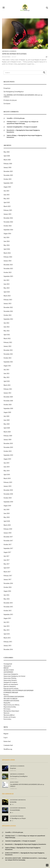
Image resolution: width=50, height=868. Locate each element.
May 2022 (7, 331)
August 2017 (7, 552)
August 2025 (7, 187)
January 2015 (7, 646)
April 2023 (7, 292)
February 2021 (8, 389)
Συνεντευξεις (7, 719)
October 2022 (8, 315)
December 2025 (8, 171)
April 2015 (7, 634)
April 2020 (7, 428)
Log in (5, 738)
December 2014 (8, 649)
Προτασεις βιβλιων (9, 715)
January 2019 (7, 486)
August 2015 (7, 618)
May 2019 (7, 471)
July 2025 (6, 191)
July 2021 (6, 370)
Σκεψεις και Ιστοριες (10, 717)
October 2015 (8, 611)
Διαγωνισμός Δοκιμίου (10, 680)
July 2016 (6, 595)
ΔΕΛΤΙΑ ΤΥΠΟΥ (9, 670)
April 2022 (7, 335)
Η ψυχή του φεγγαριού (31, 127)
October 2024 (8, 226)
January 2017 (7, 580)
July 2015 (6, 622)
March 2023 (7, 296)
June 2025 (7, 195)
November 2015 (8, 607)
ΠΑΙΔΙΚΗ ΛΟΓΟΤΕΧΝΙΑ (11, 701)
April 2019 (7, 475)
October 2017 (8, 545)
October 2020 (8, 405)
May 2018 (7, 517)
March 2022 (7, 339)
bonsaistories (6, 57)
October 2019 (8, 451)
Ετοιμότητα (7, 88)
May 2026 (7, 152)
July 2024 (6, 237)
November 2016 (8, 583)
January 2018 (7, 533)
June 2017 (7, 560)
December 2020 (8, 397)
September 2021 (8, 362)
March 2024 (7, 253)
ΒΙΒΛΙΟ (6, 668)
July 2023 (6, 280)
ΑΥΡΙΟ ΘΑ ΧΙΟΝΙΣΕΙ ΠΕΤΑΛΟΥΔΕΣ (14, 54)
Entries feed (7, 741)
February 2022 (8, 342)
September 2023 (8, 276)
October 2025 (8, 179)
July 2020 (6, 416)
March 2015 (7, 638)
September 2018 (8, 502)
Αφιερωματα (7, 666)
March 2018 (7, 525)
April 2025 (7, 202)
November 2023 (8, 269)
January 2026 (7, 167)
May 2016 (7, 599)
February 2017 (8, 576)
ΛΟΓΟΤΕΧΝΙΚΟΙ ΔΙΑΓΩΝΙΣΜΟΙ (14, 697)
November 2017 (8, 541)
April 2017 (7, 568)
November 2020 (8, 401)
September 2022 (8, 319)
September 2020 (8, 408)
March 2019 (7, 478)
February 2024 (8, 257)
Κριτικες (6, 695)
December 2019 (8, 443)
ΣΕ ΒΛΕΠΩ (13, 802)
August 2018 (7, 506)
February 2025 (8, 210)
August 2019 (7, 459)
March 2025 (7, 206)
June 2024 (7, 241)
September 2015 (8, 614)
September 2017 (8, 548)
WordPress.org (8, 749)
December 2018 (8, 490)
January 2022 (7, 346)
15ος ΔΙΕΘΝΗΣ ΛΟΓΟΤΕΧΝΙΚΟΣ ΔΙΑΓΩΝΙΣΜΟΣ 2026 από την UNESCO (23, 96)
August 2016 (7, 591)
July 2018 (6, 510)
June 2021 (7, 373)
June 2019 (7, 467)
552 (12, 821)
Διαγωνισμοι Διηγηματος (11, 674)
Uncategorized (8, 664)
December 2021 (8, 350)
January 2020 (7, 440)
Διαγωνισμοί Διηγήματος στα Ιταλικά (14, 676)
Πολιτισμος (7, 709)
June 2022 (7, 327)
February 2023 (8, 300)
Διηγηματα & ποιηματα (9, 51)
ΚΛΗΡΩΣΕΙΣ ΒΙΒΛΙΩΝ (11, 693)
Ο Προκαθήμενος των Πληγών (18, 818)
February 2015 (8, 642)
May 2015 (7, 630)
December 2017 (8, 537)
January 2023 (7, 304)
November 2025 (8, 175)
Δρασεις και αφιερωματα (11, 684)
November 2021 (8, 354)
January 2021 (7, 393)
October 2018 (8, 498)
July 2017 (6, 556)
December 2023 (8, 265)
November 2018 (8, 494)
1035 (12, 804)
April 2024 (7, 249)
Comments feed (8, 745)
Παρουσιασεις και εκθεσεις (11, 705)
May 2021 (7, 377)
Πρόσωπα (6, 713)
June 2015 (7, 626)
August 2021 (7, 366)
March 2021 (7, 385)
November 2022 (8, 311)
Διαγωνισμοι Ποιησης (10, 678)
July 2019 (6, 463)
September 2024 (8, 230)
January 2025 (7, 214)
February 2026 (8, 164)
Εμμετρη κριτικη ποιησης (11, 688)
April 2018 (7, 521)
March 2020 (7, 432)
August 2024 (7, 234)
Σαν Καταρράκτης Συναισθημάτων (14, 92)
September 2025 (8, 183)
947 (12, 813)
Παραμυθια (7, 703)
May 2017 (7, 564)
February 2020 (8, 436)
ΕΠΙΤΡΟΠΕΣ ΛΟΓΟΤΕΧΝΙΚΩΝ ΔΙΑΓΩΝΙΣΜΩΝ (19, 691)
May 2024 (7, 245)
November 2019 (8, 447)
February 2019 (8, 482)
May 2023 (7, 288)
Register (6, 734)
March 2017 (7, 572)
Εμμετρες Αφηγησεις (10, 686)
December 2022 (8, 307)
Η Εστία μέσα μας (19, 118)
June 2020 (7, 420)
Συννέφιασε (7, 104)
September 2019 (8, 455)
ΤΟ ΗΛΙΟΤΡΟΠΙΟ (15, 810)
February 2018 (8, 529)
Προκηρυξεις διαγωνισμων (11, 711)
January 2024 (7, 261)
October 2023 (8, 272)
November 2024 (8, 222)
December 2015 (8, 603)
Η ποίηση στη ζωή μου (10, 100)
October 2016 (8, 587)
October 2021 (8, 358)
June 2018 (7, 513)
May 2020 (7, 424)
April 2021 (7, 381)
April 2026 (7, 156)
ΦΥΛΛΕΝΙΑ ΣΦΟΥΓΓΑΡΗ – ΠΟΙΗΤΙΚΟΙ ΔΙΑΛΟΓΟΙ (21, 858)
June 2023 (7, 284)
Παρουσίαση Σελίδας (10, 707)
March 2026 (7, 160)
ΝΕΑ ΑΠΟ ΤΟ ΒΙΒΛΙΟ (10, 699)
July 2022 (6, 323)
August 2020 (7, 412)
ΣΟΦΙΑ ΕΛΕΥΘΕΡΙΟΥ (12, 853)
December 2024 (8, 218)
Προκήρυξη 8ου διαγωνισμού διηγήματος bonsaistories (30, 844)
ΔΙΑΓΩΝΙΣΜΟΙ (8, 672)
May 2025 (7, 199)
